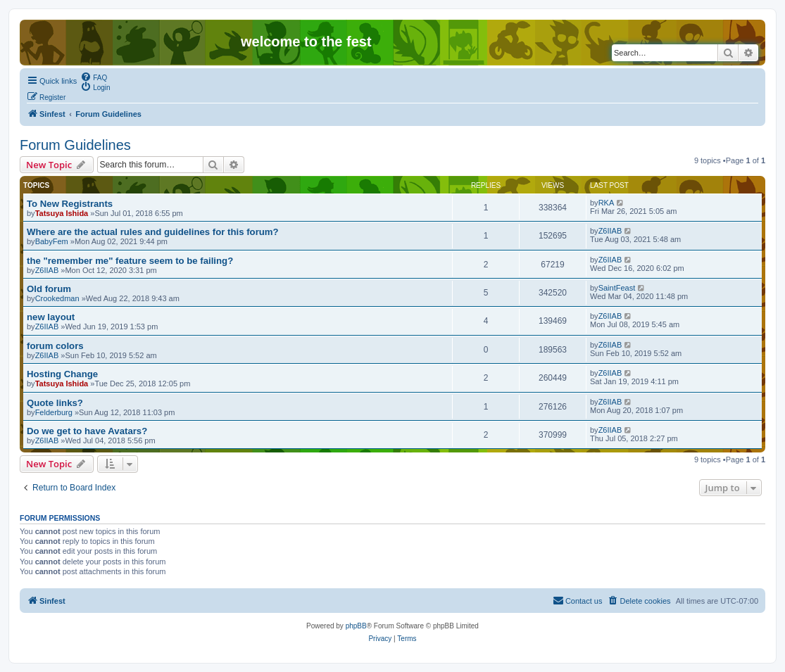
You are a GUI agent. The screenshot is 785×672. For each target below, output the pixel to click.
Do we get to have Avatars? (87, 431)
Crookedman (57, 298)
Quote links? (55, 403)
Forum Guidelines (75, 145)
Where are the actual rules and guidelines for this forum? (153, 232)
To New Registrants (70, 204)
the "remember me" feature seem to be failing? (130, 261)
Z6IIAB (610, 231)
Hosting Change (62, 374)
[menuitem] (94, 77)
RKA (607, 203)
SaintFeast (617, 288)
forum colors (55, 346)
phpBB (356, 626)
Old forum (49, 289)
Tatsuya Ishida (62, 213)
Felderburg (54, 412)
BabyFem (52, 241)
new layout (51, 317)
